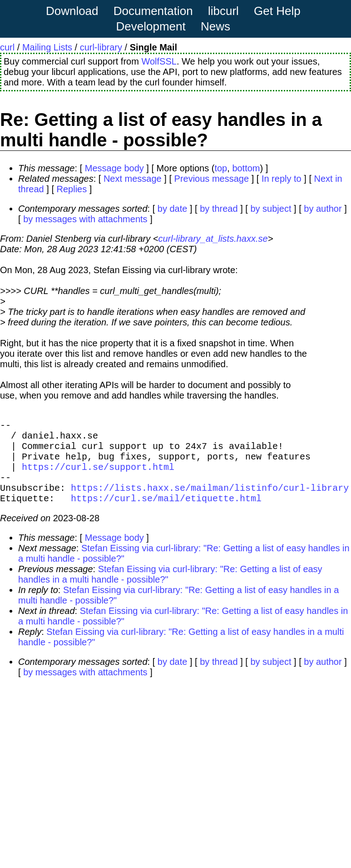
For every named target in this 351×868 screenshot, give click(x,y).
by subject (271, 209)
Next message (133, 179)
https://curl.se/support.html (98, 476)
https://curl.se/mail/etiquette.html (166, 512)
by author (323, 209)
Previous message (212, 179)
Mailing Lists (47, 47)
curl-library (101, 47)
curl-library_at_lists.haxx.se (213, 239)
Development (151, 26)
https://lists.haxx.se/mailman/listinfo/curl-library (210, 500)
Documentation (153, 11)
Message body (114, 168)
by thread (219, 209)
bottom (246, 168)
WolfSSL (159, 61)
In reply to (282, 179)
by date (173, 209)
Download (72, 11)
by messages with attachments (85, 219)
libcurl (223, 11)
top (221, 168)
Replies (72, 189)
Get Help (277, 11)
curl (7, 47)
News (215, 26)
